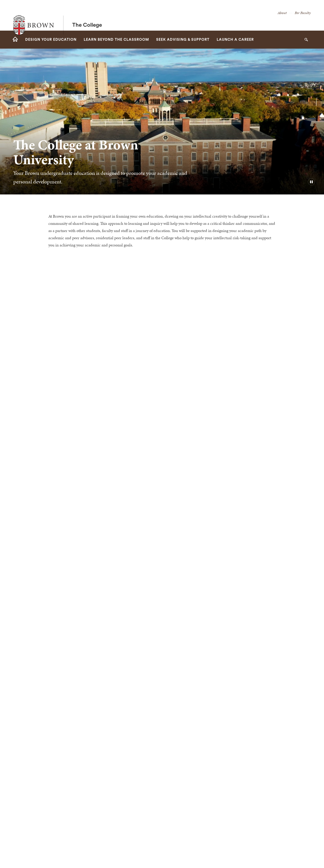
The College (87, 15)
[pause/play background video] (311, 182)
